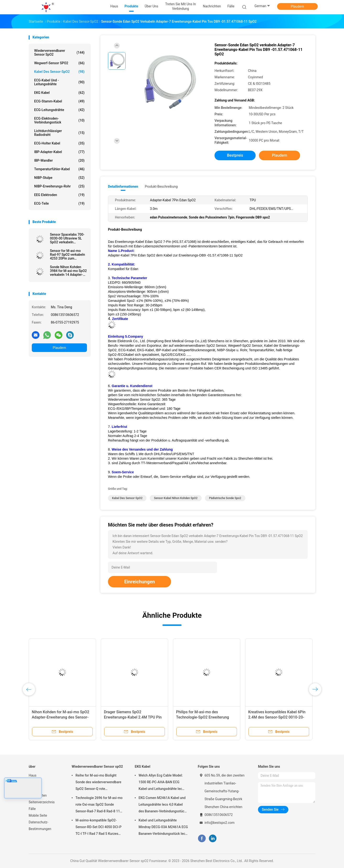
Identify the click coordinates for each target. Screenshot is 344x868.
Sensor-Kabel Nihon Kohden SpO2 (176, 498)
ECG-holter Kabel (59, 143)
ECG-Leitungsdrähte (59, 110)
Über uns (35, 789)
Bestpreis (235, 155)
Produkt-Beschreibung (161, 186)
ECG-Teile (59, 203)
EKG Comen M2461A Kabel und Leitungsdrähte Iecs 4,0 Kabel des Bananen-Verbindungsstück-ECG (163, 805)
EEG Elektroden (59, 195)
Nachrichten (38, 795)
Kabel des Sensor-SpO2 (59, 72)
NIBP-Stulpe (59, 178)
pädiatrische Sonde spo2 (225, 498)
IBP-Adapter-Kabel (59, 152)
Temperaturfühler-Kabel (59, 169)
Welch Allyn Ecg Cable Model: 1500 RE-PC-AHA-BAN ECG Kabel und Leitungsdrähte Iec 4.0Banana (161, 783)
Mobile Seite (38, 815)
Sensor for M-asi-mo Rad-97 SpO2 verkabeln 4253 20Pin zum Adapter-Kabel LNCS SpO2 (67, 255)
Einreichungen (140, 582)
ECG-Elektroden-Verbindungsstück (59, 120)
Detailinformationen (123, 186)
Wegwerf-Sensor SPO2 (59, 63)
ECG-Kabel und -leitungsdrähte (59, 82)
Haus (33, 775)
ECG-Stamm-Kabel (59, 101)
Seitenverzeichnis (42, 802)
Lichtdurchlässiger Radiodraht (59, 133)
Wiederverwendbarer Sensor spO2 (59, 53)
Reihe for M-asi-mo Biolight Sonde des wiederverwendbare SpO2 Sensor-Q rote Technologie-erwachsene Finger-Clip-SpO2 (100, 783)
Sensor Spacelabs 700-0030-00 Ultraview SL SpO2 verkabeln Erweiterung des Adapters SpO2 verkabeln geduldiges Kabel (67, 238)
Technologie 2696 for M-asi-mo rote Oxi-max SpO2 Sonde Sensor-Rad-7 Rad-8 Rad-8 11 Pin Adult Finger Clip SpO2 (99, 805)
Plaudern (297, 6)
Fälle (32, 809)
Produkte (35, 782)
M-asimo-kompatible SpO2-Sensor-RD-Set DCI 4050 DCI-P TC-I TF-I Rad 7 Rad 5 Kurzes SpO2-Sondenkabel (98, 828)
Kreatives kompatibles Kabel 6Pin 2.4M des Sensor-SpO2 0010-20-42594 (277, 717)
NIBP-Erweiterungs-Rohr (59, 186)
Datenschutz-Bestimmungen (40, 825)
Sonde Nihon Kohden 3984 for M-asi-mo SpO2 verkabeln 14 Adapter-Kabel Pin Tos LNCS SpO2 (68, 271)
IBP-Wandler (59, 160)
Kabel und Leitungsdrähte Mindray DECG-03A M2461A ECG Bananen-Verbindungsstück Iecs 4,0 (163, 828)
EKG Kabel (59, 93)
